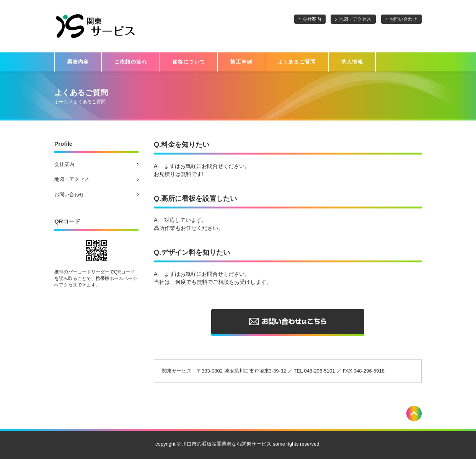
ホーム (61, 102)
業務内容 (78, 62)
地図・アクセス (355, 19)
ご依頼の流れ (131, 62)
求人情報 (352, 62)
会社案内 (312, 19)
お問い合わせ (403, 19)
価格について (189, 62)
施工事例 (241, 62)
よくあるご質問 (297, 62)
